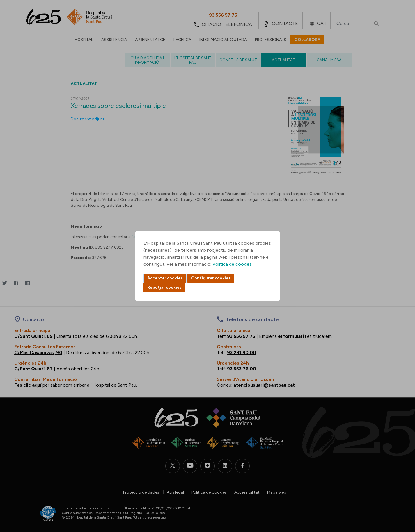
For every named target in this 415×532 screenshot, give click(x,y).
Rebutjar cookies (164, 287)
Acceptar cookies (165, 278)
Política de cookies (232, 264)
